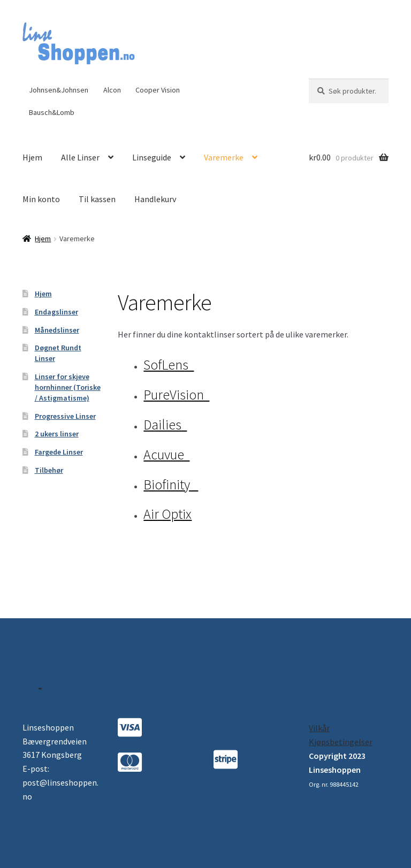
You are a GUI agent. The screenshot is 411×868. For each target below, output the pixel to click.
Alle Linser (80, 157)
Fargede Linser (59, 452)
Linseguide (152, 157)
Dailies (165, 425)
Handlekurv (155, 199)
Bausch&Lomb (52, 112)
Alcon (112, 90)
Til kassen (97, 199)
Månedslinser (57, 330)
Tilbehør (49, 470)
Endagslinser (56, 312)
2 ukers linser (57, 434)
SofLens (169, 365)
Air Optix (168, 514)
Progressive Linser (65, 416)
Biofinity (171, 485)
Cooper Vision (158, 90)
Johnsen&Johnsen (59, 90)
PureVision (176, 395)
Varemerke (224, 157)
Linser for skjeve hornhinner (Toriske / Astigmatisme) (68, 387)
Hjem (32, 157)
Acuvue (166, 455)
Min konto (41, 199)
